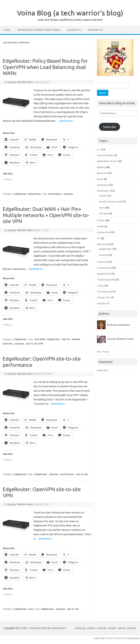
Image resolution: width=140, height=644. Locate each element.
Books (100, 179)
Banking (101, 167)
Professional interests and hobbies (39, 30)
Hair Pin (66, 339)
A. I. (99, 149)
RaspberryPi (103, 274)
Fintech (101, 220)
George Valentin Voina (20, 82)
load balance (55, 194)
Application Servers (107, 161)
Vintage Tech (104, 297)
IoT (99, 238)
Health (100, 226)
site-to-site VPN (34, 344)
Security (103, 255)
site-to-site (82, 474)
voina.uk (101, 628)
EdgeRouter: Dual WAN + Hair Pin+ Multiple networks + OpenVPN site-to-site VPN (46, 215)
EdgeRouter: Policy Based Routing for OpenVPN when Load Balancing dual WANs (45, 67)
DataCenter (103, 191)
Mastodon (102, 370)
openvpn (68, 194)
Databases (103, 185)
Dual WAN (40, 339)
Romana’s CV (96, 30)
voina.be (132, 628)
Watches (102, 303)
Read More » (67, 121)
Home (7, 30)
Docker (103, 196)
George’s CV (74, 30)
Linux (31, 609)
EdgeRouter (20, 194)
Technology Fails (106, 280)
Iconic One (99, 638)
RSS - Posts (103, 352)
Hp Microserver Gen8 (110, 202)
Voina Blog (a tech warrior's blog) (70, 13)
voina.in (91, 628)
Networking (34, 194)
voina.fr (112, 628)
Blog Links (102, 173)
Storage (103, 213)
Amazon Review (105, 155)
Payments (102, 262)
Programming (104, 268)
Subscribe (109, 127)
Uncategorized (105, 291)
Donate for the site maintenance (48, 628)
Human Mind (104, 232)
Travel (100, 286)
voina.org (80, 628)
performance (67, 474)
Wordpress (134, 638)
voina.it (121, 628)
